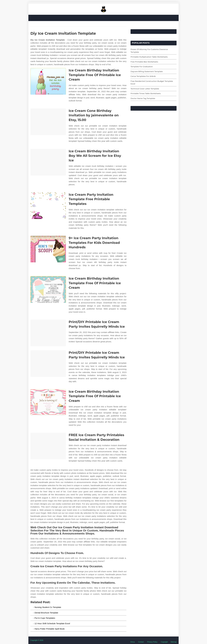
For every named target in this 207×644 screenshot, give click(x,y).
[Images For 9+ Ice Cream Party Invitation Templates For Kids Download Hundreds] (48, 249)
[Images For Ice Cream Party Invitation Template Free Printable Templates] (48, 206)
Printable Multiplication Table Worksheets (149, 57)
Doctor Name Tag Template (143, 98)
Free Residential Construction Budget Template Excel (152, 82)
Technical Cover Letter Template (145, 89)
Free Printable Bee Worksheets (144, 62)
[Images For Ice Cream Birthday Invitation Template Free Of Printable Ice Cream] (48, 81)
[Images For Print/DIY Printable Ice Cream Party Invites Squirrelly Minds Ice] (48, 333)
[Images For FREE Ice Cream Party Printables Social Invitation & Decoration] (48, 446)
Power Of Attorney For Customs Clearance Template (149, 51)
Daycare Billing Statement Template (147, 71)
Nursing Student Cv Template (48, 607)
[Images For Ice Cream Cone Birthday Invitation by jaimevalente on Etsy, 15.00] (48, 122)
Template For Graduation (142, 67)
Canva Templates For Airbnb (143, 76)
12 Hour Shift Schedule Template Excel (52, 623)
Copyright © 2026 (37, 640)
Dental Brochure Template (46, 613)
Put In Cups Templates (45, 618)
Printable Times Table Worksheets (146, 93)
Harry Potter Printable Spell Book (50, 629)
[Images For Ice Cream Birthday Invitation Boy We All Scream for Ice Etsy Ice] (48, 162)
